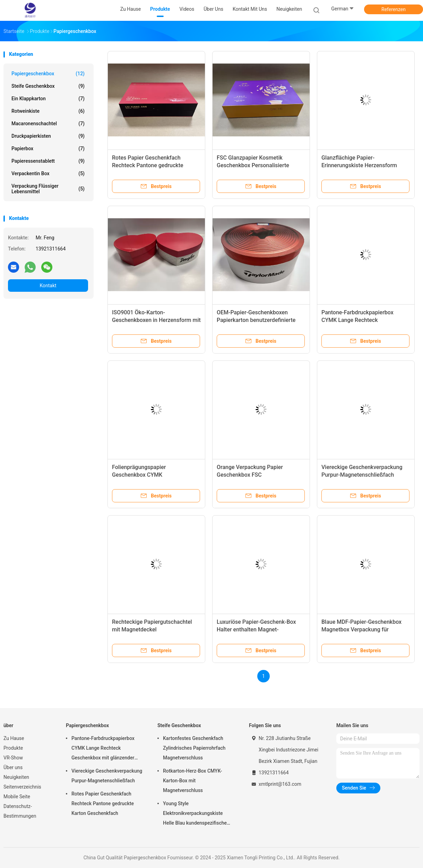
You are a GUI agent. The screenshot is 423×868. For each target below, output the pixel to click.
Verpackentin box (48, 173)
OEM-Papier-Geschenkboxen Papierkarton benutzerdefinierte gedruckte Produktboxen (256, 320)
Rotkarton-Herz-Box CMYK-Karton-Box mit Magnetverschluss (193, 781)
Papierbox (48, 148)
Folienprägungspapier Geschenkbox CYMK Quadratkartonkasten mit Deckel (152, 475)
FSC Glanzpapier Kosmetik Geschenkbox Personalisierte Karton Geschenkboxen (253, 165)
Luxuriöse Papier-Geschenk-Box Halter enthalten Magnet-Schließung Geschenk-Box (256, 629)
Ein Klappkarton (48, 99)
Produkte (13, 748)
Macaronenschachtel (48, 124)
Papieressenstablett (48, 161)
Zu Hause (14, 738)
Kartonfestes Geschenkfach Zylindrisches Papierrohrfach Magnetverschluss (194, 748)
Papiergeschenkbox (48, 74)
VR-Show (13, 758)
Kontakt (48, 286)
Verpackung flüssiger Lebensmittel (48, 189)
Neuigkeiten (16, 777)
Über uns (13, 767)
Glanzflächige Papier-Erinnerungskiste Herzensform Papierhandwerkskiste (359, 165)
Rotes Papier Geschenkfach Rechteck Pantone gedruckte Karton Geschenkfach (148, 165)
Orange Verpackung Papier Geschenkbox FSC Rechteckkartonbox (250, 475)
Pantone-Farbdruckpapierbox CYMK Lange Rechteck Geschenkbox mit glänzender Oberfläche (103, 749)
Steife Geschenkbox (48, 86)
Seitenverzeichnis (22, 787)
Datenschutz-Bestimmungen (20, 811)
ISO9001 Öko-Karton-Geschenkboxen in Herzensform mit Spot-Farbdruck (156, 320)
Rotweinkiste (48, 111)
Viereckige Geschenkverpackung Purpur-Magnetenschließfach (107, 776)
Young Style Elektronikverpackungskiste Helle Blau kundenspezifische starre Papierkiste (195, 814)
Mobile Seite (17, 797)
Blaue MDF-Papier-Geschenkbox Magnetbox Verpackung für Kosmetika (361, 629)
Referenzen (394, 9)
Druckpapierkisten (48, 136)
